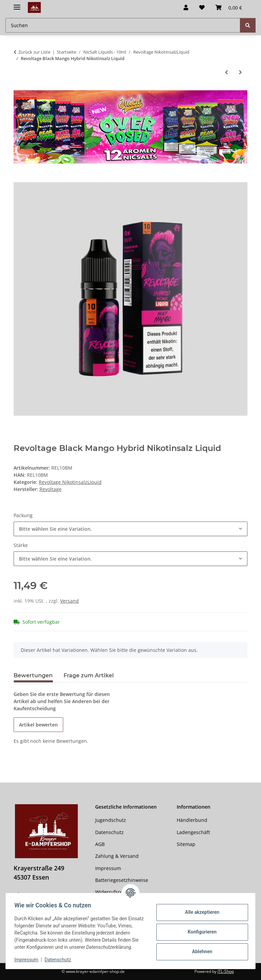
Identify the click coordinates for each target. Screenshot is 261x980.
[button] (186, 7)
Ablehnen (200, 948)
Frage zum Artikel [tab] (89, 675)
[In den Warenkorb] (19, 178)
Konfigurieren (200, 928)
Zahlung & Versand (117, 856)
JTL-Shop (226, 971)
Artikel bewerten (38, 725)
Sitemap (186, 844)
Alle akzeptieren (200, 909)
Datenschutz (60, 960)
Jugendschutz (111, 820)
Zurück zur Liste (34, 52)
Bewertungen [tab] (33, 675)
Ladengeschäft (193, 832)
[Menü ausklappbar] (17, 4)
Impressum (29, 960)
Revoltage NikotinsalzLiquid (70, 482)
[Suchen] (248, 25)
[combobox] (130, 529)
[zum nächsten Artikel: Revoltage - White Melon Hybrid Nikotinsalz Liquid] (240, 72)
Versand (69, 601)
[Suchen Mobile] (123, 25)
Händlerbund (192, 820)
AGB (100, 844)
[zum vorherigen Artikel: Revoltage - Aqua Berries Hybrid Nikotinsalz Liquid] (227, 72)
